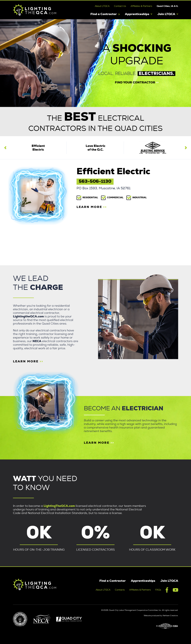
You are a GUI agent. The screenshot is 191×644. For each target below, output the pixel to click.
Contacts (120, 590)
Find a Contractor (104, 14)
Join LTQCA (166, 14)
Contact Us (120, 6)
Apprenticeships (137, 14)
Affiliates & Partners (141, 6)
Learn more (99, 443)
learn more (92, 207)
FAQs (158, 590)
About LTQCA (102, 6)
